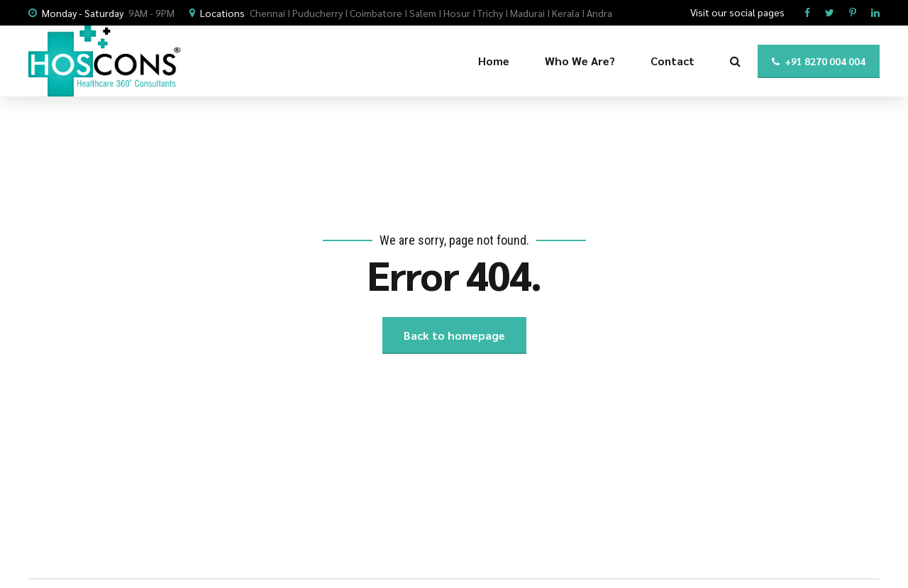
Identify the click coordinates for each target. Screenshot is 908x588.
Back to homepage (454, 335)
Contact (672, 61)
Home (494, 61)
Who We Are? (580, 61)
